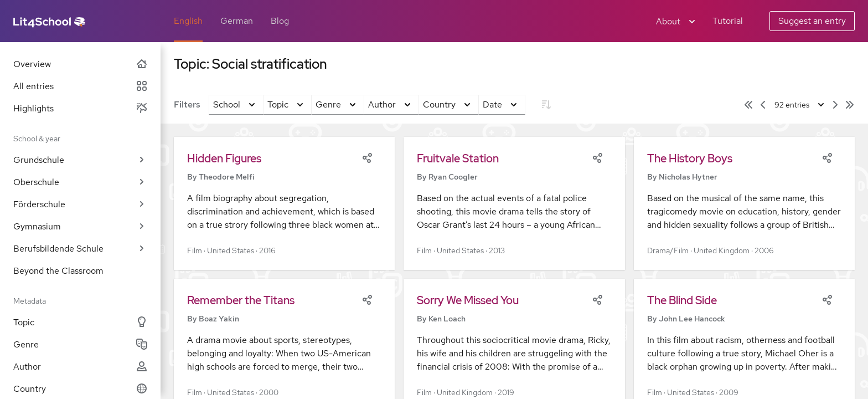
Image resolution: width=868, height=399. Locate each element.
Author (80, 367)
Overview (80, 64)
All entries (80, 86)
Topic (80, 322)
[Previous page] (763, 105)
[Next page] (835, 105)
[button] (284, 203)
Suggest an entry (812, 21)
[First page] (748, 105)
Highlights (80, 108)
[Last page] (850, 105)
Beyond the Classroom (58, 271)
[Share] (367, 157)
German (237, 21)
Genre (80, 344)
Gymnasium (80, 226)
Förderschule (80, 204)
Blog (280, 21)
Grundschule (80, 160)
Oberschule (80, 182)
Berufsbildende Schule (80, 249)
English (188, 21)
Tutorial (728, 21)
